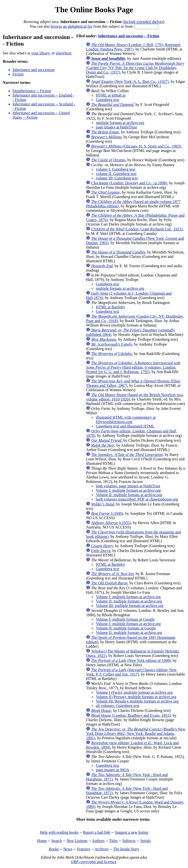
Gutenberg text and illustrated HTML (125, 426)
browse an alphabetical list (71, 26)
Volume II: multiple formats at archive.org (129, 495)
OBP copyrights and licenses (93, 862)
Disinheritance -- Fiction (32, 91)
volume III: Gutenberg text (117, 178)
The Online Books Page (94, 10)
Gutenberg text (107, 100)
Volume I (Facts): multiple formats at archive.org (134, 692)
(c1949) (107, 513)
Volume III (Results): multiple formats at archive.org (137, 701)
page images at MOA (112, 770)
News (68, 849)
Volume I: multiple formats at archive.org (128, 490)
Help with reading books (59, 832)
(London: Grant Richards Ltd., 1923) (137, 229)
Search (57, 841)
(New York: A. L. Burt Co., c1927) (130, 82)
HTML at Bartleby (110, 307)
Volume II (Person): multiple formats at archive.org (136, 697)
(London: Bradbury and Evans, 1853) (131, 715)
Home (42, 841)
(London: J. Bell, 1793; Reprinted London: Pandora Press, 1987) (133, 47)
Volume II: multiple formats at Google (126, 628)
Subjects (129, 841)
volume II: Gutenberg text (116, 174)
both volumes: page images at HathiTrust (128, 486)
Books (54, 849)
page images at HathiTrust (116, 127)
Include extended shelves (144, 22)
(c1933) (111, 523)
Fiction (18, 74)
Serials (146, 841)
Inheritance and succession (33, 70)
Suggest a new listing (131, 832)
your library (41, 53)
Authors (98, 841)
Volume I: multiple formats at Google (125, 619)
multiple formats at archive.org (120, 123)
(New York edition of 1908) (131, 660)
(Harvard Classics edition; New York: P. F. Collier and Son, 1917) (131, 672)
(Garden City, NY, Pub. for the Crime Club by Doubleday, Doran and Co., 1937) (135, 68)
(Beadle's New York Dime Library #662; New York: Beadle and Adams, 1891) (136, 734)
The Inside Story (126, 849)
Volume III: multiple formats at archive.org (129, 606)
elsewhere (64, 53)
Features (83, 849)
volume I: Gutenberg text (115, 169)
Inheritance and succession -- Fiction (129, 36)
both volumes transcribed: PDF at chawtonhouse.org (137, 499)
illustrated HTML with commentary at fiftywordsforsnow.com (126, 420)
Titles (113, 841)
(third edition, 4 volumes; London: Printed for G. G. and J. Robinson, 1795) (133, 367)
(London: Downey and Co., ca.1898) (129, 183)
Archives (102, 849)
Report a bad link (97, 832)
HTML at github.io (111, 95)
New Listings (77, 841)
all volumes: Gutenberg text (117, 706)
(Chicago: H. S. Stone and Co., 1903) (136, 146)
